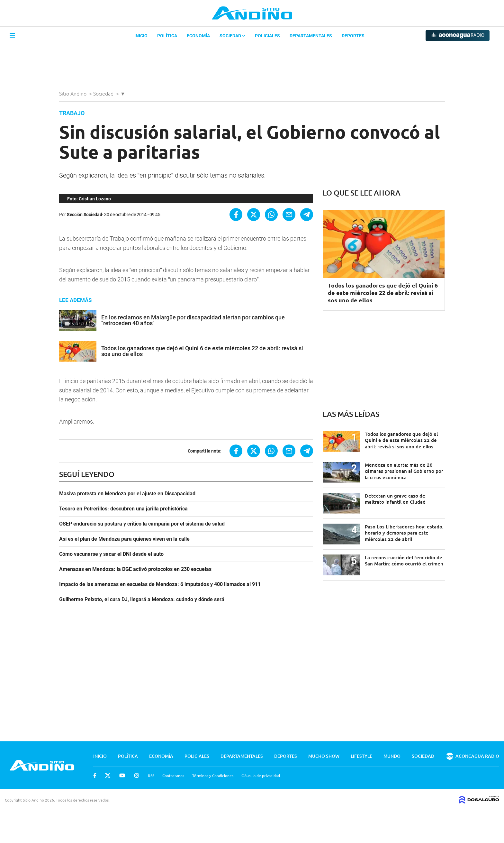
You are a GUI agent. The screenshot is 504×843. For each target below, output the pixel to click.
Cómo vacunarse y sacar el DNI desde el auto (111, 554)
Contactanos (173, 775)
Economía (198, 36)
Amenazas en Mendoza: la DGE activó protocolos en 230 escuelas (135, 569)
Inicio (141, 36)
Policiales (267, 36)
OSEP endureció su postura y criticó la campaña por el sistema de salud (142, 524)
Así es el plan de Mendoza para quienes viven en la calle (124, 539)
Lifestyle (361, 756)
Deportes (353, 36)
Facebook (95, 775)
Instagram (137, 775)
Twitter (108, 775)
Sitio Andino (73, 93)
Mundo (392, 756)
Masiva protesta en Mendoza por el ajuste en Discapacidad (127, 494)
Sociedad (232, 36)
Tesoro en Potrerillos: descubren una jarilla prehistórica (123, 509)
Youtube (122, 775)
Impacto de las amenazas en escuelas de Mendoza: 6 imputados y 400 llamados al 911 (160, 584)
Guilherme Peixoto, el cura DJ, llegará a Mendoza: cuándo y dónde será (142, 600)
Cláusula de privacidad (261, 775)
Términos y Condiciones (213, 775)
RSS (151, 775)
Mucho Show (324, 756)
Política (167, 36)
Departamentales (311, 36)
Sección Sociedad (85, 215)
